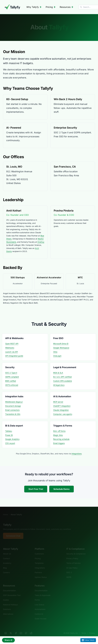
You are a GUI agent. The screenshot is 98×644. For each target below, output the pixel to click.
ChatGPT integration (62, 406)
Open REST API (12, 344)
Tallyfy (7, 521)
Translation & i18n (13, 414)
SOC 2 (69, 569)
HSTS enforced (12, 385)
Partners (38, 569)
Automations (40, 606)
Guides (6, 597)
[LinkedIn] (6, 630)
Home (5, 511)
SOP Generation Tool (12, 592)
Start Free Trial (36, 489)
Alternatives (8, 610)
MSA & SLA (58, 373)
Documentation (9, 587)
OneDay (41, 242)
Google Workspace (61, 348)
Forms (37, 597)
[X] (11, 630)
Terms (84, 630)
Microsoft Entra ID (61, 344)
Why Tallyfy (34, 7)
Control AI (39, 610)
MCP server (58, 402)
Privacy (92, 630)
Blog (5, 564)
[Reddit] (31, 630)
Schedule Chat (13, 532)
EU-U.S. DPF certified (62, 377)
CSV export (10, 443)
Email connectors (12, 410)
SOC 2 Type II (11, 373)
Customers (39, 550)
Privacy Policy (72, 555)
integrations (77, 454)
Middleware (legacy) (14, 402)
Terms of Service (73, 560)
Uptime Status (41, 574)
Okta (55, 352)
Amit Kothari (14, 211)
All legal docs (59, 385)
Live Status (39, 601)
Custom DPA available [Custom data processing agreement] (63, 381)
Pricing (51, 7)
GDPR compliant (12, 377)
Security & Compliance (76, 550)
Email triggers (59, 443)
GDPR (69, 574)
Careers (6, 569)
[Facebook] (16, 630)
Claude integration (61, 410)
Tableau (9, 431)
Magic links (58, 435)
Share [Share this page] (8, 640)
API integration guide (14, 356)
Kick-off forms (59, 431)
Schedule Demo (62, 489)
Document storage (13, 406)
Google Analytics (12, 439)
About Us (7, 550)
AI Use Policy (72, 564)
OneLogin (57, 356)
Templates (39, 560)
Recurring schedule (61, 439)
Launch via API (12, 352)
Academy (7, 560)
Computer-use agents (63, 414)
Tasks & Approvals (43, 592)
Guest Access (41, 615)
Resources (67, 7)
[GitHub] (26, 630)
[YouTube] (21, 630)
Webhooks (10, 348)
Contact (6, 555)
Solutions (7, 606)
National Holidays (10, 601)
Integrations (40, 564)
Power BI (9, 435)
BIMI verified (11, 381)
